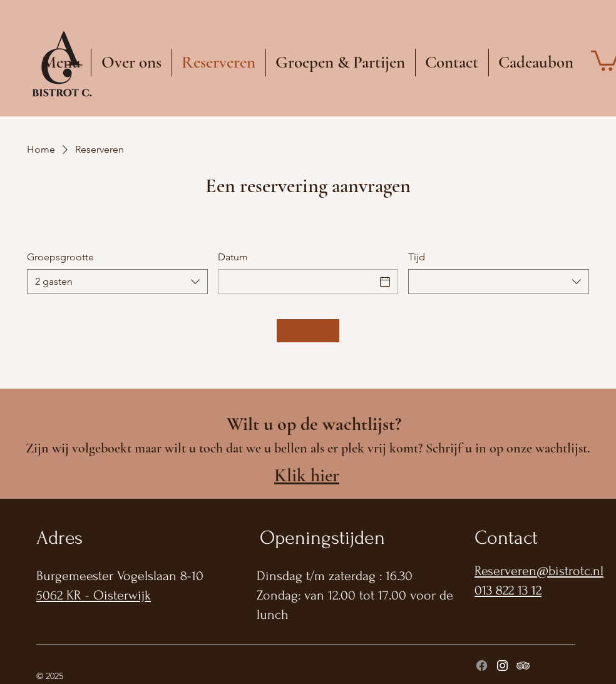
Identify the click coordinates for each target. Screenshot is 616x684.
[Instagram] (502, 666)
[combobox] (117, 282)
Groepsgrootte (60, 257)
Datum (233, 257)
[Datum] (297, 282)
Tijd (417, 257)
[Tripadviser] (523, 666)
